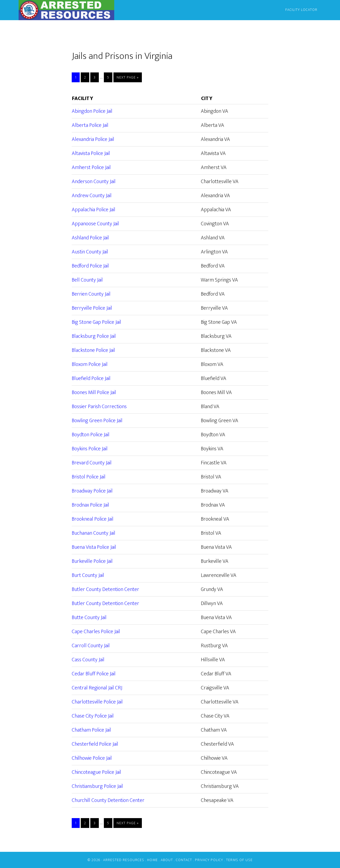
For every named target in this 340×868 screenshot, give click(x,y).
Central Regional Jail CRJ (97, 688)
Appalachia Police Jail (93, 210)
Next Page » (128, 77)
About (167, 860)
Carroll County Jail (91, 646)
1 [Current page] (77, 77)
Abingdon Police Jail (92, 111)
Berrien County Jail (91, 294)
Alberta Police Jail (90, 125)
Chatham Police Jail (91, 730)
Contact (184, 860)
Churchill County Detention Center (108, 800)
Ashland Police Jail (90, 238)
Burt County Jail (88, 575)
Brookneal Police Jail (93, 519)
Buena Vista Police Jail (94, 547)
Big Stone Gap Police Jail (96, 322)
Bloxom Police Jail (90, 364)
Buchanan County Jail (93, 533)
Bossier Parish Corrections (99, 407)
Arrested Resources (66, 10)
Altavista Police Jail (91, 153)
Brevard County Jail (92, 463)
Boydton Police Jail (91, 435)
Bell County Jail (87, 280)
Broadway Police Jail (92, 491)
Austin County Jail (90, 252)
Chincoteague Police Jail (96, 772)
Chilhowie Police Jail (92, 758)
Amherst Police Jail (91, 167)
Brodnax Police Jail (90, 505)
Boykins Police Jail (90, 449)
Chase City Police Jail (93, 716)
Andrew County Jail (92, 196)
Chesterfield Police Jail (95, 744)
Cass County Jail (88, 660)
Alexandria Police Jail (93, 139)
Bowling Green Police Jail (97, 421)
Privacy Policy (209, 860)
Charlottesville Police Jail (97, 702)
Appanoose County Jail (95, 224)
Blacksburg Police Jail (94, 336)
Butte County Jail (89, 617)
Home (152, 860)
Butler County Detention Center (105, 589)
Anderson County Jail (94, 182)
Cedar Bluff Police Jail (94, 674)
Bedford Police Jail (90, 266)
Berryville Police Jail (92, 308)
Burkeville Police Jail (92, 561)
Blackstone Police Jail (93, 350)
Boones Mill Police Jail (94, 392)
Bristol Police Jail (89, 477)
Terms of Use (239, 860)
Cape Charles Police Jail (96, 632)
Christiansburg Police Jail (97, 786)
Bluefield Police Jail (91, 378)
